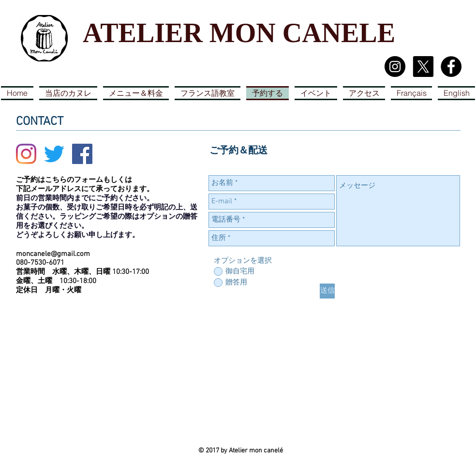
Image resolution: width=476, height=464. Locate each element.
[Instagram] (26, 154)
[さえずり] (54, 154)
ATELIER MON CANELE (239, 33)
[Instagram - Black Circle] (395, 67)
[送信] (327, 291)
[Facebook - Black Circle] (451, 67)
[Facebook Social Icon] (82, 154)
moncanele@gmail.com (53, 254)
